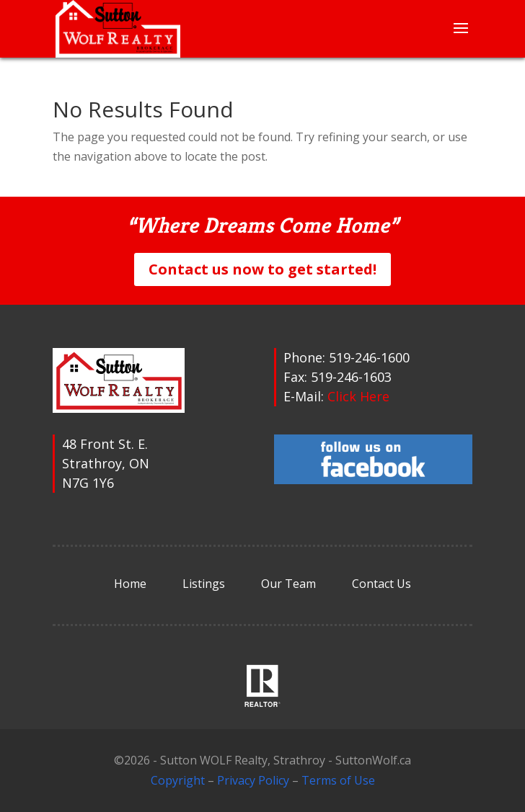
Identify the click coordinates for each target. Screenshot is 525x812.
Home (130, 584)
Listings (204, 584)
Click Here (358, 396)
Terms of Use (338, 780)
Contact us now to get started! (262, 269)
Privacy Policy (253, 780)
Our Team (288, 584)
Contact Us (381, 584)
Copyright (178, 780)
